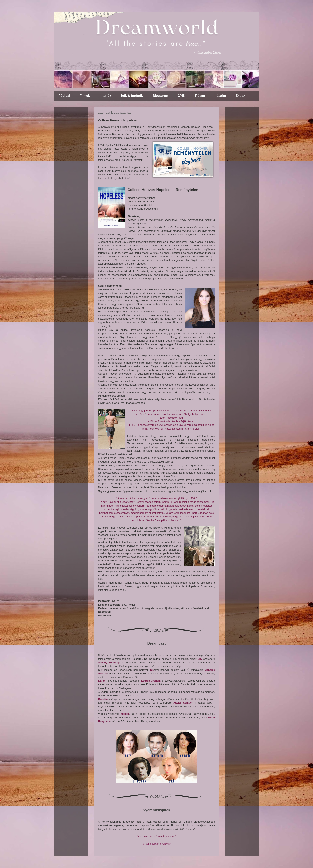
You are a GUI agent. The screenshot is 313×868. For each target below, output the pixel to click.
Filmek (85, 96)
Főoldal (64, 96)
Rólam (200, 96)
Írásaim (220, 96)
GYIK (181, 96)
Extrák (241, 96)
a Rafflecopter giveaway (156, 844)
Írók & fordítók (132, 96)
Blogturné (160, 96)
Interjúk (105, 96)
